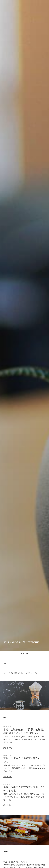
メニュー (25, 654)
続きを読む (8, 748)
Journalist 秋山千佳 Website (21, 642)
